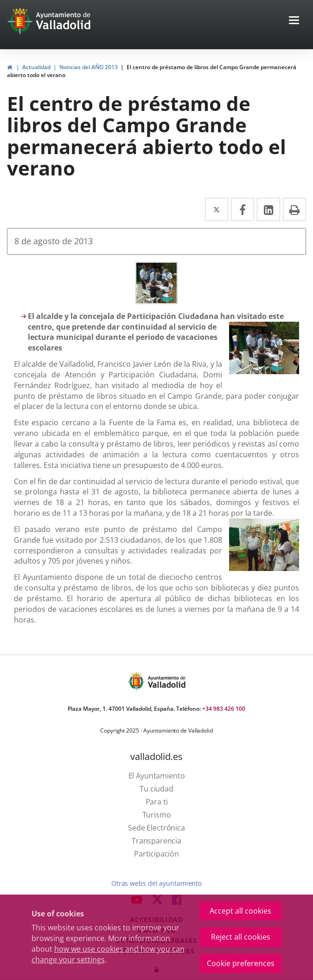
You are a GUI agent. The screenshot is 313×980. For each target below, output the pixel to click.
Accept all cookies (240, 911)
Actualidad (36, 67)
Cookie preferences (241, 963)
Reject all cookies (241, 937)
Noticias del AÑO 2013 (89, 67)
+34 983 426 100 (224, 709)
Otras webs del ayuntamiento (156, 883)
